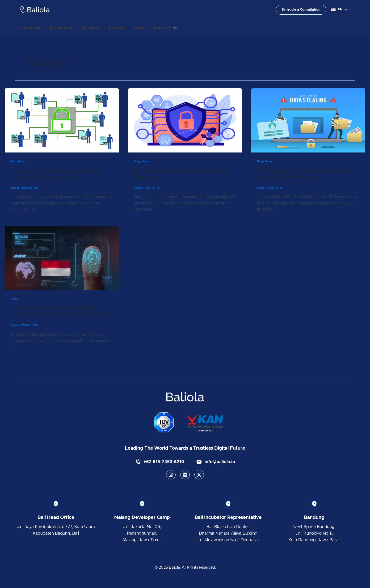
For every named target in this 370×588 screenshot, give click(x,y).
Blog (14, 161)
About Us (183, 27)
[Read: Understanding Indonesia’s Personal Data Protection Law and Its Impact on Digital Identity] (62, 257)
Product (129, 27)
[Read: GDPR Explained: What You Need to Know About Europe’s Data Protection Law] (308, 120)
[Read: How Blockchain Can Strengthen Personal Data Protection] (185, 120)
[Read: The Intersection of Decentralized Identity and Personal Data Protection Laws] (62, 120)
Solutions (99, 27)
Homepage (32, 27)
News (154, 27)
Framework (66, 27)
